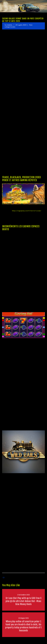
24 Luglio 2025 (21, 25)
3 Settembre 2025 (23, 595)
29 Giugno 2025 (23, 618)
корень (10, 25)
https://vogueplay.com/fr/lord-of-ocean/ (27, 211)
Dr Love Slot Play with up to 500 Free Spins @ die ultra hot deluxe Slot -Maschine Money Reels (24, 601)
